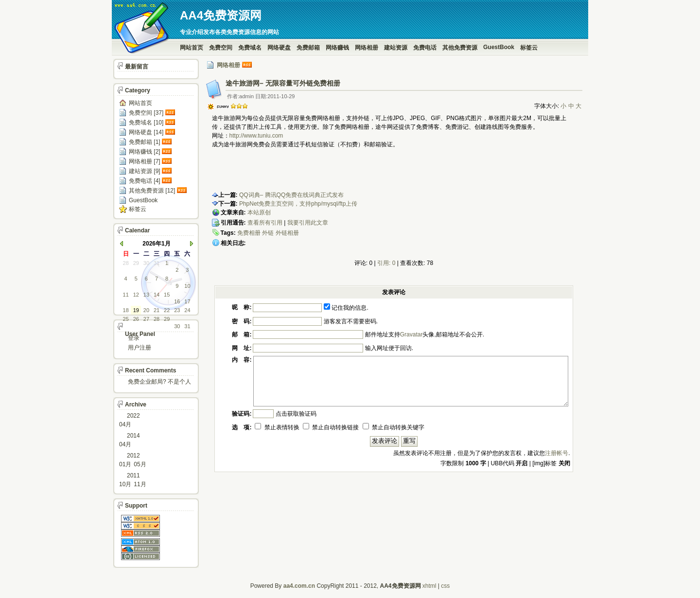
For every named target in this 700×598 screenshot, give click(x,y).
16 (177, 301)
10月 (125, 484)
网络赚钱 (337, 48)
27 (146, 319)
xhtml (429, 586)
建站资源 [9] (145, 171)
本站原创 (259, 212)
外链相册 (287, 233)
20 (146, 310)
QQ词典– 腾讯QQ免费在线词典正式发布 (291, 195)
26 (136, 319)
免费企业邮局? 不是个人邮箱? (159, 382)
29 (136, 263)
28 (126, 263)
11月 (140, 484)
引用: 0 (386, 263)
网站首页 (192, 48)
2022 (133, 416)
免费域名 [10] (146, 123)
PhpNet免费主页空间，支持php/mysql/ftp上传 (298, 204)
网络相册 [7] (145, 161)
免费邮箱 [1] (145, 142)
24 (187, 310)
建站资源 (396, 48)
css (445, 586)
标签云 (529, 48)
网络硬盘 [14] (146, 132)
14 (157, 295)
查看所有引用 (265, 223)
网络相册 (367, 48)
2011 (133, 475)
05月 (140, 464)
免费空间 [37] (146, 113)
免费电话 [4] (145, 181)
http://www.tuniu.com (256, 136)
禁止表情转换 (277, 427)
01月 (125, 464)
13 (146, 295)
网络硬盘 (279, 48)
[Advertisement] (326, 172)
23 (177, 310)
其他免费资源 (460, 48)
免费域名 (250, 48)
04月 (125, 424)
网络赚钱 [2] (145, 152)
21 (157, 310)
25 (126, 319)
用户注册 (140, 348)
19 (136, 310)
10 (187, 286)
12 (136, 295)
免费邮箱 (308, 48)
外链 (268, 233)
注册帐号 (557, 453)
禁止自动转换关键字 (394, 427)
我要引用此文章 (308, 223)
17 (187, 301)
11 (126, 295)
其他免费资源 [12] (152, 191)
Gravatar (411, 334)
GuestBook (499, 47)
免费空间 (221, 48)
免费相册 (249, 233)
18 (126, 310)
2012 (133, 456)
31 (157, 263)
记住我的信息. (346, 308)
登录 (134, 338)
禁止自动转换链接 (331, 427)
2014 (133, 436)
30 (146, 263)
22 (167, 310)
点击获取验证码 (296, 414)
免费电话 (425, 48)
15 (167, 295)
